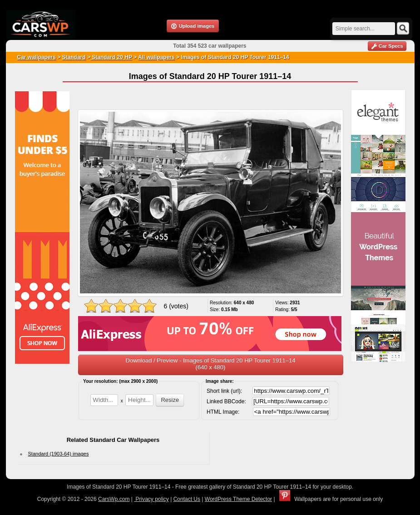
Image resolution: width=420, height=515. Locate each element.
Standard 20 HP (111, 57)
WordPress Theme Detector (238, 499)
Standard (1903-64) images (59, 454)
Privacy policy (151, 499)
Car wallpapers (37, 57)
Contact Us (187, 499)
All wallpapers (156, 57)
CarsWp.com (114, 499)
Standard (74, 57)
